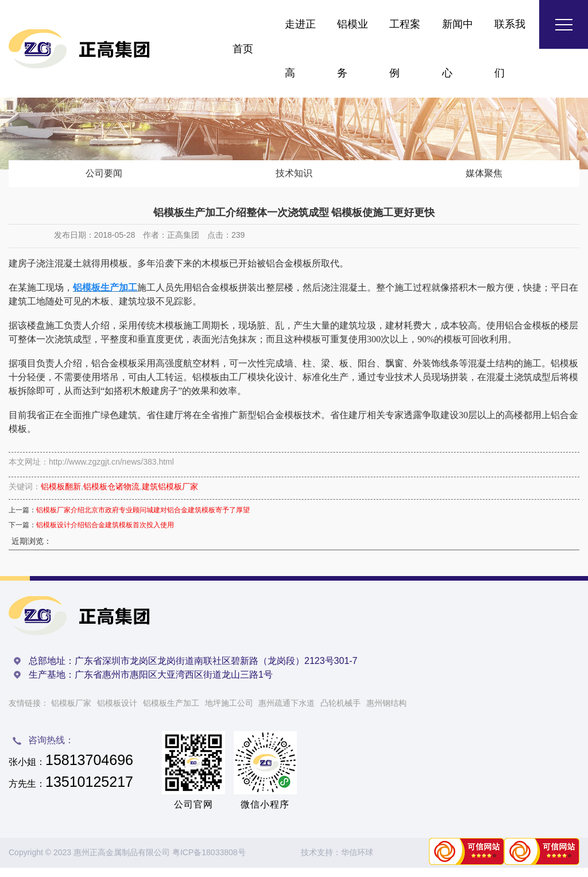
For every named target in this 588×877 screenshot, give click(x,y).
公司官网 (194, 814)
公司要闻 (104, 178)
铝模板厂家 (71, 712)
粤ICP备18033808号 (209, 862)
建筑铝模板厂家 (170, 496)
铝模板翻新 (61, 496)
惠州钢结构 (386, 712)
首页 (243, 49)
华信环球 (357, 862)
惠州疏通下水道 (287, 712)
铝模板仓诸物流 (111, 496)
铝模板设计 (117, 712)
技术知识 (294, 178)
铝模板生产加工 (171, 712)
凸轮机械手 (341, 712)
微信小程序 (265, 814)
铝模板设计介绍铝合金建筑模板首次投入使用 (105, 535)
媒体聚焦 (484, 178)
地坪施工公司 (229, 712)
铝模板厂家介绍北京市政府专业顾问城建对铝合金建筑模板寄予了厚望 (143, 520)
